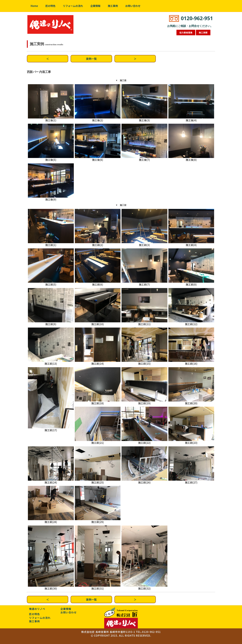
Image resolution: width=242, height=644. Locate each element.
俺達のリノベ (37, 609)
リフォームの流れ (73, 6)
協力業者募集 (186, 33)
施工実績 (203, 33)
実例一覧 (91, 59)
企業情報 (95, 6)
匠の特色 (50, 6)
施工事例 (113, 6)
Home (34, 6)
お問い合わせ (133, 6)
